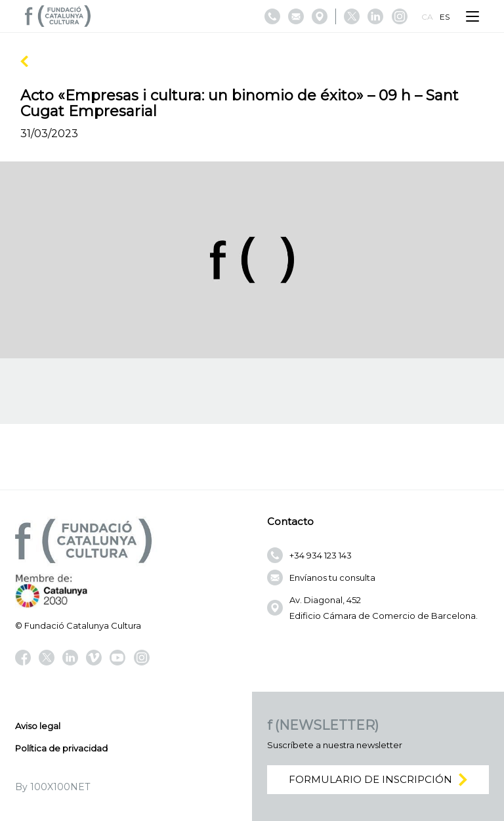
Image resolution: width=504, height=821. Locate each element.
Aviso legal (38, 726)
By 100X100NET (52, 787)
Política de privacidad (61, 748)
